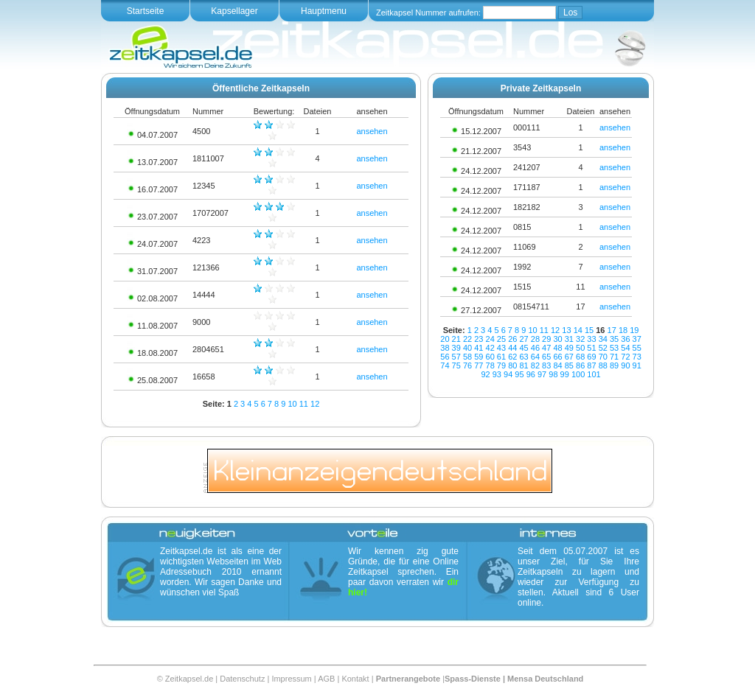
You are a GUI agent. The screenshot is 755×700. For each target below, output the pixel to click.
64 (535, 357)
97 (542, 374)
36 (625, 339)
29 (546, 339)
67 (569, 357)
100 (578, 374)
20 (445, 339)
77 (479, 365)
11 (304, 404)
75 (456, 365)
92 (485, 374)
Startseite (146, 11)
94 (508, 374)
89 (614, 365)
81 (523, 365)
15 (589, 330)
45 (523, 348)
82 (535, 365)
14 (578, 330)
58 (467, 357)
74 (445, 365)
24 (490, 339)
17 (612, 330)
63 (523, 357)
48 (557, 348)
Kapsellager (234, 11)
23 (479, 339)
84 (557, 365)
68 (580, 357)
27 (523, 339)
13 (566, 330)
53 (614, 348)
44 (512, 348)
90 (625, 365)
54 (625, 348)
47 (546, 348)
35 (614, 339)
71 (614, 357)
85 (569, 365)
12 (315, 404)
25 (501, 339)
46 (535, 348)
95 (519, 374)
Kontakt (355, 679)
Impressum (291, 679)
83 (546, 365)
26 (512, 339)
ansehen (372, 131)
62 (512, 357)
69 (591, 357)
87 (591, 365)
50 (580, 348)
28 (535, 339)
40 (467, 348)
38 (445, 348)
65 (546, 357)
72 (625, 357)
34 (603, 339)
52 (603, 348)
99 (565, 374)
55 (637, 348)
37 (637, 339)
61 (501, 357)
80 (512, 365)
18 (623, 330)
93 (497, 374)
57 (456, 357)
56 (445, 357)
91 (637, 365)
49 (569, 348)
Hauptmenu (324, 11)
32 (580, 339)
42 (490, 348)
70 (603, 357)
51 (591, 348)
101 (594, 374)
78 (490, 365)
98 (553, 374)
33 (591, 339)
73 (637, 357)
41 (479, 348)
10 (292, 404)
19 (634, 330)
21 (456, 339)
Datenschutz (242, 679)
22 (467, 339)
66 (557, 357)
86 (580, 365)
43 (501, 348)
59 (479, 357)
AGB (326, 679)
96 (531, 374)
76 (467, 365)
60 (490, 357)
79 (501, 365)
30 (557, 339)
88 (603, 365)
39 (456, 348)
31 (569, 339)
